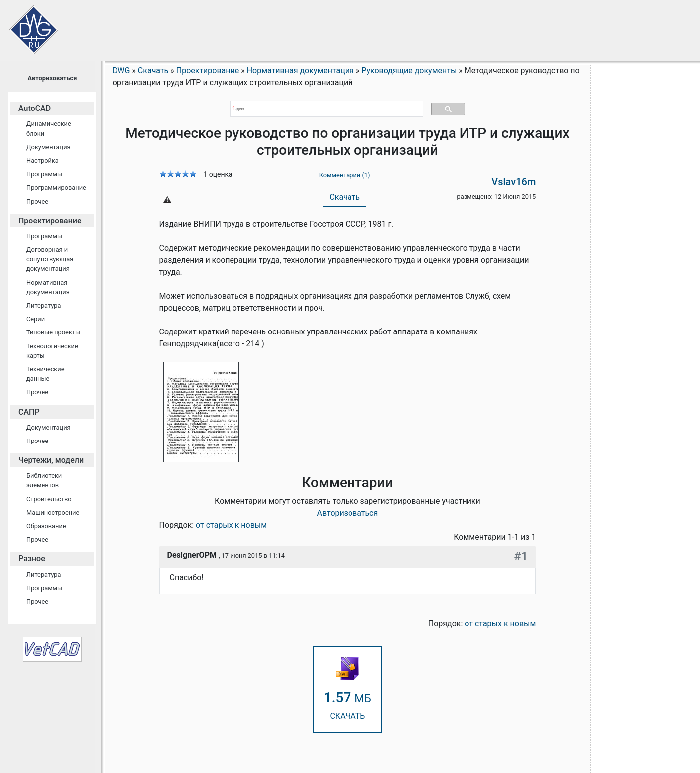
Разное (32, 559)
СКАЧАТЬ (348, 689)
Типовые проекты (53, 332)
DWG (121, 70)
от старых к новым (231, 525)
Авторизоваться (52, 78)
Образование (46, 526)
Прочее (37, 201)
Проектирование (50, 221)
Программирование (56, 187)
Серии (36, 319)
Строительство (49, 499)
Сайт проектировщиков (25, 25)
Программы (44, 174)
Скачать (344, 197)
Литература (44, 305)
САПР (29, 412)
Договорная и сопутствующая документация (50, 259)
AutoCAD (35, 108)
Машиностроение (53, 512)
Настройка (43, 161)
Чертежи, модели (51, 460)
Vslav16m (514, 182)
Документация (49, 147)
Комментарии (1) (345, 175)
